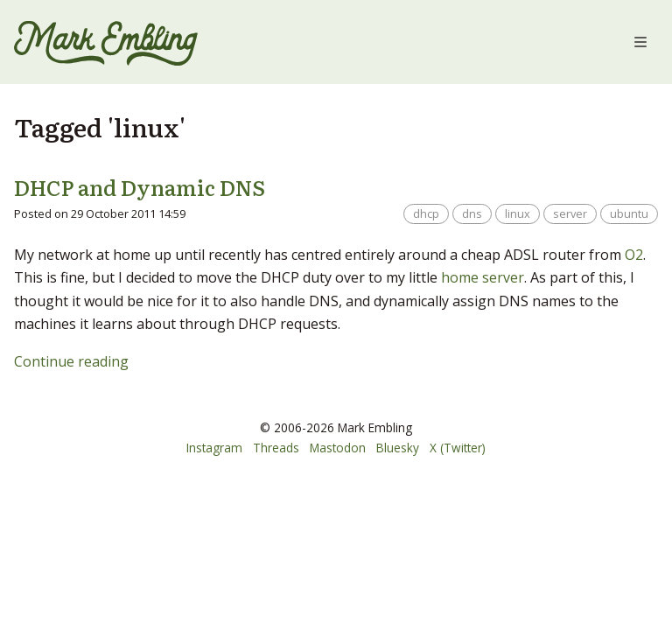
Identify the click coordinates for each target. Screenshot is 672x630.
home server (483, 277)
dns (472, 213)
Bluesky (398, 448)
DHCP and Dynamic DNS (140, 187)
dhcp (426, 213)
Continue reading (71, 361)
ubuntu (629, 213)
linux (518, 213)
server (570, 213)
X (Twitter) (458, 448)
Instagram (214, 448)
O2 (634, 255)
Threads (276, 448)
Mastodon (338, 448)
